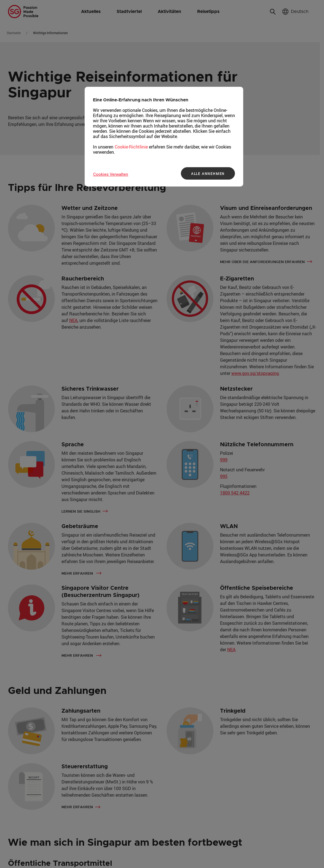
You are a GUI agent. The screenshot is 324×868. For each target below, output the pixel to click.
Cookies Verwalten (111, 174)
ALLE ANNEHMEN (208, 174)
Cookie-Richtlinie (131, 147)
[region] (164, 137)
